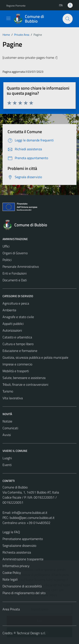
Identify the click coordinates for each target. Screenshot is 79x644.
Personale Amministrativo (21, 267)
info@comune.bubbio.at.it (30, 513)
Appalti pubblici (13, 324)
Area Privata (11, 609)
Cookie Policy (12, 573)
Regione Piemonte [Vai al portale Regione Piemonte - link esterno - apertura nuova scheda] (16, 6)
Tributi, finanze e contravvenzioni (25, 384)
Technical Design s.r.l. (31, 633)
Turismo (8, 391)
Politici (7, 260)
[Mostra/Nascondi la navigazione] (8, 18)
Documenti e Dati (15, 280)
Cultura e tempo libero (18, 344)
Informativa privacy (16, 566)
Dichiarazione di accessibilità (22, 586)
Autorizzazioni (12, 330)
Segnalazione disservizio (19, 546)
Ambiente (9, 310)
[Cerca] (68, 19)
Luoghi (7, 458)
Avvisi (7, 435)
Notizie (7, 421)
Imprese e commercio (17, 364)
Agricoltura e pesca (16, 303)
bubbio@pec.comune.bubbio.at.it (32, 518)
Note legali (10, 579)
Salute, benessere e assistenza (24, 378)
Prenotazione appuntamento (23, 539)
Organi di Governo (15, 253)
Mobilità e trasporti (16, 371)
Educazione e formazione (20, 351)
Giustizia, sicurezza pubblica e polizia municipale (35, 357)
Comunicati (10, 428)
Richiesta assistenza (17, 552)
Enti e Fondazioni (15, 273)
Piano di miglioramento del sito (24, 593)
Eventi (7, 465)
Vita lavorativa (13, 398)
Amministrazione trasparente (23, 559)
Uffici (6, 246)
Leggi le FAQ (11, 532)
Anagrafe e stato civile (18, 317)
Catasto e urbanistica (17, 337)
